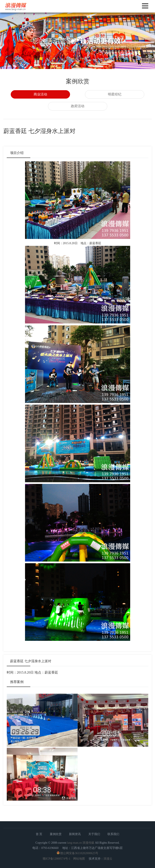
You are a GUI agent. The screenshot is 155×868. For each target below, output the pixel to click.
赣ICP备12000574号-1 (56, 859)
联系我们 (113, 834)
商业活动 (40, 94)
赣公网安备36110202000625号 (79, 853)
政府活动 (78, 106)
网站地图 (79, 859)
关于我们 (94, 834)
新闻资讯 (75, 834)
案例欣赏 (56, 834)
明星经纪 (115, 94)
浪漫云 (108, 859)
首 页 (39, 834)
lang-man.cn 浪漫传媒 (81, 843)
